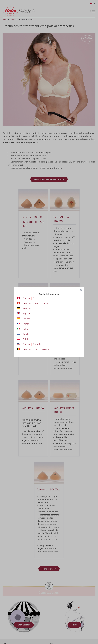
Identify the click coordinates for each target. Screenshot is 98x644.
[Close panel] (81, 290)
